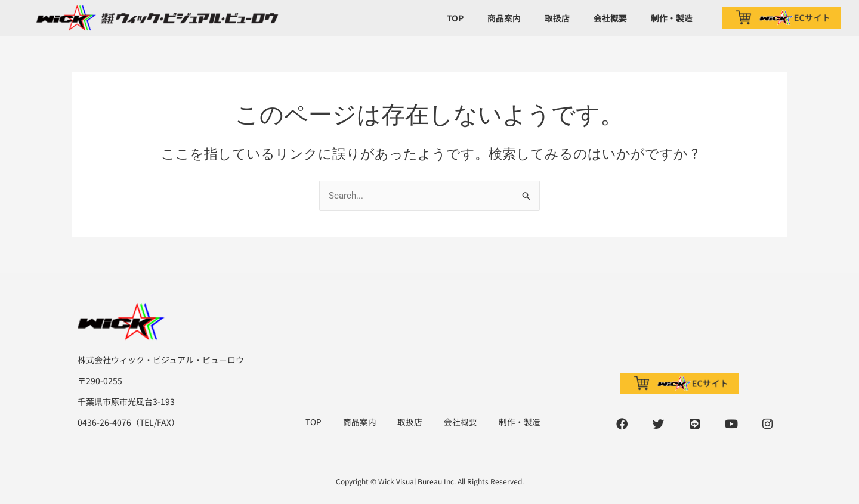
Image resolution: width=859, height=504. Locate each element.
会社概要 (610, 18)
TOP (455, 18)
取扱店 (557, 18)
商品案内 (504, 18)
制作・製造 (672, 18)
